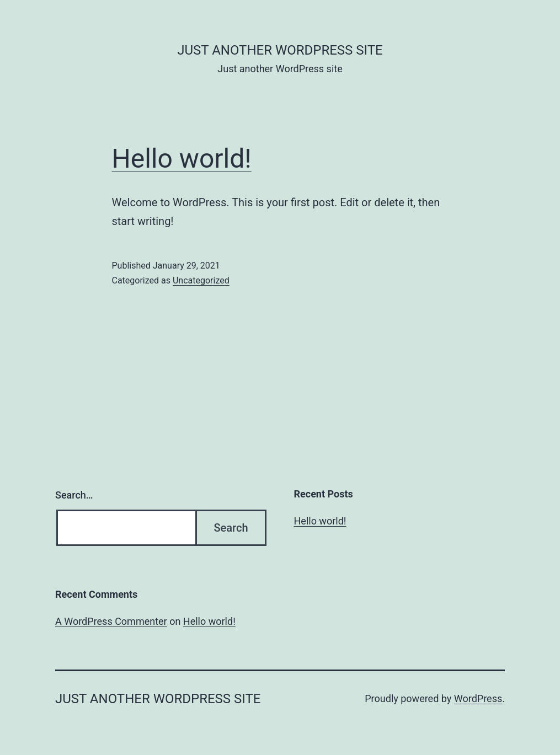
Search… (74, 495)
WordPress (478, 698)
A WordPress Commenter (111, 621)
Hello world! (182, 159)
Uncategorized (201, 280)
